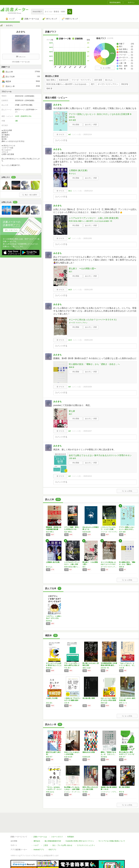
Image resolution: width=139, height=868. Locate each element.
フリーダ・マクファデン (81, 80)
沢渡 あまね (50, 792)
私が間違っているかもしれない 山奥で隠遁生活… (72, 789)
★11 (70, 191)
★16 (70, 290)
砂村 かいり (123, 703)
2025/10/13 (87, 476)
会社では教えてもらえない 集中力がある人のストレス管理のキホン (100, 455)
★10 (70, 340)
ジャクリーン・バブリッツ (109, 792)
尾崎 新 (49, 89)
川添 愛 (122, 668)
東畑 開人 (49, 668)
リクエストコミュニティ (86, 833)
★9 (70, 431)
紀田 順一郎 (105, 668)
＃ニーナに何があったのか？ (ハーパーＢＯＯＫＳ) (93, 320)
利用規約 (71, 824)
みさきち (57, 105)
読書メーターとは (40, 824)
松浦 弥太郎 (64, 80)
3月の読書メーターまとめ (21, 62)
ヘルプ (36, 833)
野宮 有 (122, 792)
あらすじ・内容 (91, 125)
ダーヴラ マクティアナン (108, 84)
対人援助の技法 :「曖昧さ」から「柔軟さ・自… (127, 564)
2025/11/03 (88, 340)
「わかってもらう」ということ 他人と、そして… (127, 665)
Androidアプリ (39, 837)
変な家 (72, 411)
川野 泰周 (72, 458)
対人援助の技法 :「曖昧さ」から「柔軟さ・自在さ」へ (94, 364)
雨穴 (93, 84)
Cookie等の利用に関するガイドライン (80, 828)
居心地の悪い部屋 (89, 698)
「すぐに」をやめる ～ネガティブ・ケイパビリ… (54, 789)
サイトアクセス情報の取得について (112, 828)
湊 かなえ (109, 80)
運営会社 (37, 828)
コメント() (76, 134)
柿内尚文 (49, 621)
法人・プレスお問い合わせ (62, 833)
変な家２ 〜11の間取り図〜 (82, 269)
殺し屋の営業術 (124, 787)
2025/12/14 (87, 134)
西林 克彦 (104, 703)
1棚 (16, 121)
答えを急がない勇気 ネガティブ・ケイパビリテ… (127, 754)
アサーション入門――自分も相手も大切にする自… (72, 665)
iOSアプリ (52, 837)
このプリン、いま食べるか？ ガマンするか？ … (54, 618)
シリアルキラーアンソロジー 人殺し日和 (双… (72, 564)
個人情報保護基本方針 (53, 828)
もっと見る (105, 68)
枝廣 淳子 (122, 757)
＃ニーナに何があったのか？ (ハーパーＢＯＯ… (108, 564)
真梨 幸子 (49, 757)
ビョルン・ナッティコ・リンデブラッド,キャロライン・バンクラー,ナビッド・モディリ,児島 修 (73, 792)
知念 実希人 (51, 80)
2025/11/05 (88, 290)
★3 (70, 134)
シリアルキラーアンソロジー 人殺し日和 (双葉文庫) (94, 218)
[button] (70, 12)
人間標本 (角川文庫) (78, 170)
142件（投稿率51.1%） (24, 116)
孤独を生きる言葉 (89, 752)
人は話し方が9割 (52, 698)
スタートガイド (57, 824)
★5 (70, 476)
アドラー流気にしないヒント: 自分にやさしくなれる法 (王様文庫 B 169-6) (100, 116)
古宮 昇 (67, 703)
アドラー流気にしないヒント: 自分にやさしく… (127, 529)
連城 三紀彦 (87, 668)
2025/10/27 (87, 431)
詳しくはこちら (11, 230)
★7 (70, 238)
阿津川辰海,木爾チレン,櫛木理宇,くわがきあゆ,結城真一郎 (68, 84)
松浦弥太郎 (86, 757)
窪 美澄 (85, 792)
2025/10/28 (87, 387)
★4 (70, 387)
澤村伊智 (125, 84)
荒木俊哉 (104, 757)
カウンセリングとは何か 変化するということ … (54, 665)
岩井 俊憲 (98, 80)
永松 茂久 (49, 703)
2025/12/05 (87, 238)
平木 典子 (67, 668)
